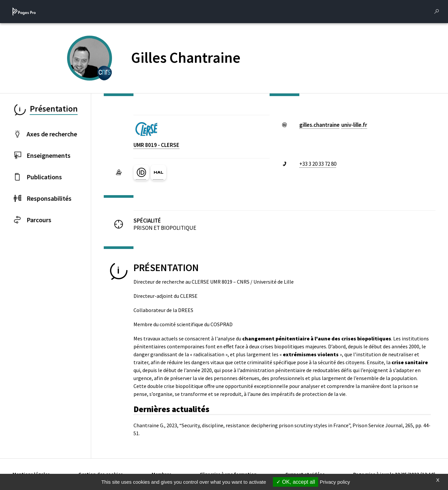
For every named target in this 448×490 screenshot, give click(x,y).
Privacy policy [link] (335, 482)
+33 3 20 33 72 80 (318, 164)
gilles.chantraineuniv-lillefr (333, 125)
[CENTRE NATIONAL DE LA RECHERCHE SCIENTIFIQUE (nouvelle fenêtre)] (105, 72)
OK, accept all (296, 482)
